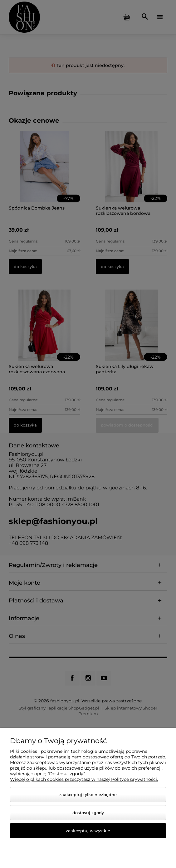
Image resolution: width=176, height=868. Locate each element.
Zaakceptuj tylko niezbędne (88, 795)
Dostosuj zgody (88, 813)
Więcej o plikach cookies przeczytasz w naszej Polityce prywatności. (84, 779)
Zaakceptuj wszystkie (88, 831)
